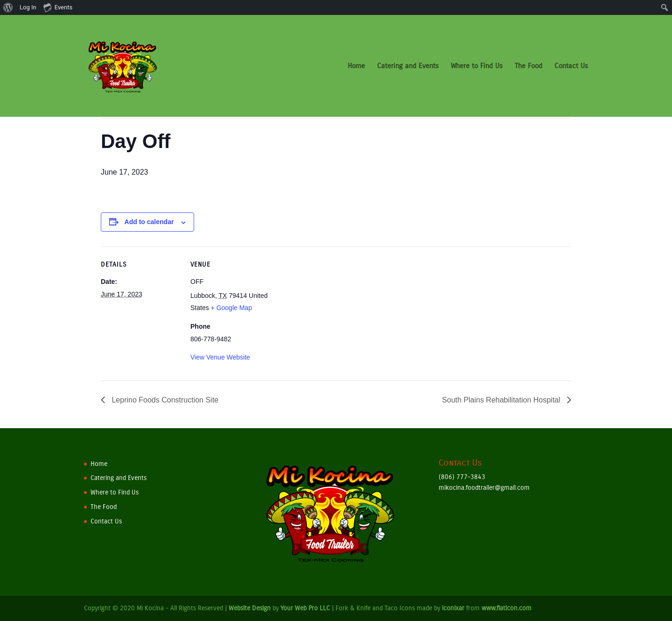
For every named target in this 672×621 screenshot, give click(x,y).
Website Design (250, 608)
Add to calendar (149, 222)
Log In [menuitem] (28, 7)
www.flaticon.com (507, 608)
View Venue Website (220, 357)
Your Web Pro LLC (305, 608)
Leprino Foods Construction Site (164, 400)
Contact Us (571, 66)
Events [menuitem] (58, 7)
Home (356, 66)
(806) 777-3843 (462, 477)
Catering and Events (408, 66)
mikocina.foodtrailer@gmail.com (484, 488)
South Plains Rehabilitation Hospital (502, 400)
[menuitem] (8, 7)
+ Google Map (231, 308)
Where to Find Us (477, 66)
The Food (528, 66)
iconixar (453, 608)
